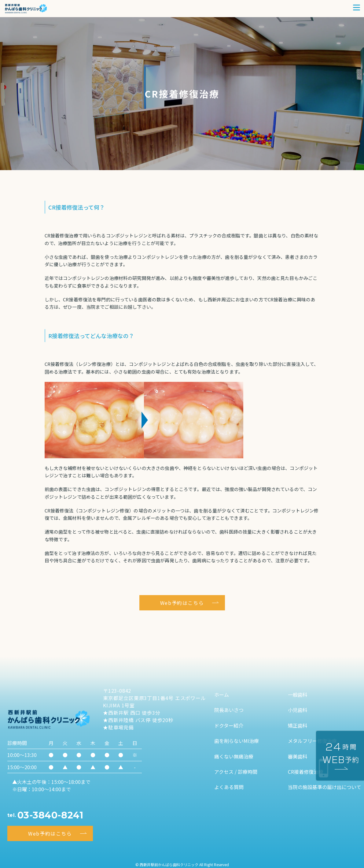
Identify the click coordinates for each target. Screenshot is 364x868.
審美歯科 (298, 756)
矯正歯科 (298, 725)
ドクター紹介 (229, 725)
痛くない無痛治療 (234, 756)
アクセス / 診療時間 (236, 772)
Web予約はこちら (182, 603)
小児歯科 (298, 710)
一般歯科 (298, 695)
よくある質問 (229, 787)
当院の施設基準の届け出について (325, 787)
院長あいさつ (229, 710)
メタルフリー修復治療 (312, 741)
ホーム (222, 695)
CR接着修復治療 (306, 772)
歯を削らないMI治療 (237, 741)
